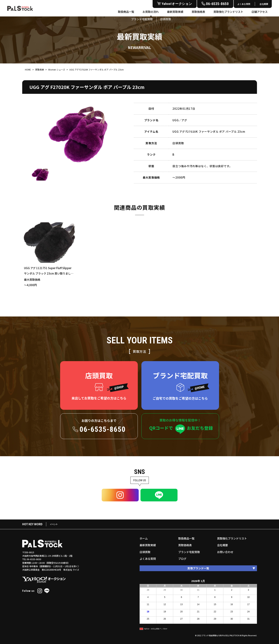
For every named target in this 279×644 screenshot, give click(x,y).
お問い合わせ (225, 552)
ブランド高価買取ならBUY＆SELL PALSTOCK (220, 635)
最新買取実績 (175, 12)
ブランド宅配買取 (189, 552)
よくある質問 (244, 4)
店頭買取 (145, 552)
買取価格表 (198, 12)
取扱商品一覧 (126, 12)
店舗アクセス (260, 12)
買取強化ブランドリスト (228, 12)
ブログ (182, 559)
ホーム (144, 538)
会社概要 (264, 4)
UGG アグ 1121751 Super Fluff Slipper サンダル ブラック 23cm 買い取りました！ (48, 273)
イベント (54, 524)
